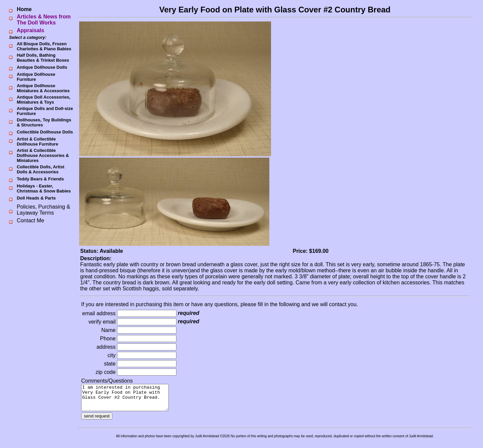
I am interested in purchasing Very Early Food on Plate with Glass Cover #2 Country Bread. (130, 400)
